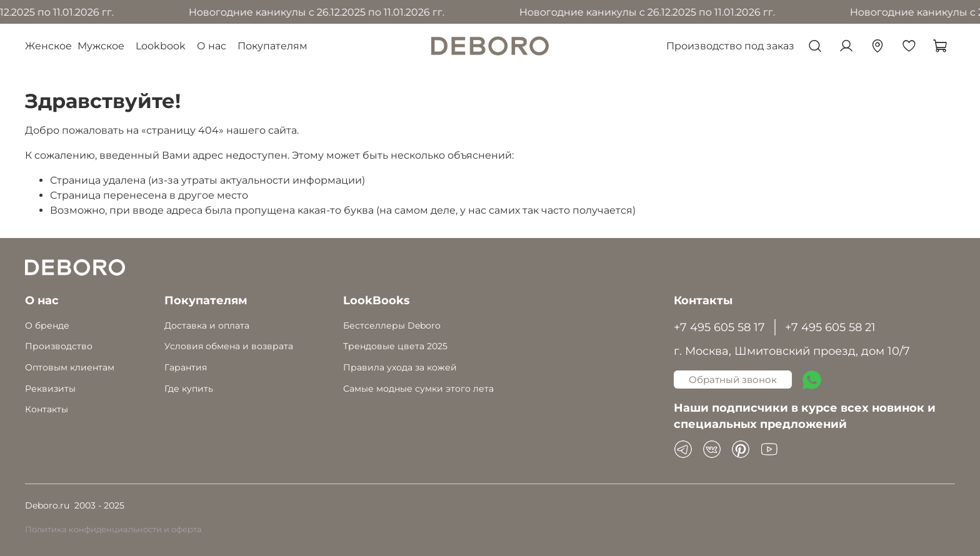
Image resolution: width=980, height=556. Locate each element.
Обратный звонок (733, 380)
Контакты (47, 409)
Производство (59, 346)
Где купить (189, 389)
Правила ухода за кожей (400, 367)
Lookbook (161, 46)
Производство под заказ (730, 46)
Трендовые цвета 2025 (395, 346)
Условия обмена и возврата (229, 346)
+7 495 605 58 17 (719, 327)
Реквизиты (50, 389)
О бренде (47, 325)
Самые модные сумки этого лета (418, 389)
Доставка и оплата (207, 325)
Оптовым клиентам (70, 367)
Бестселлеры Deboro (392, 325)
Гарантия (186, 367)
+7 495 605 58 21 (830, 327)
